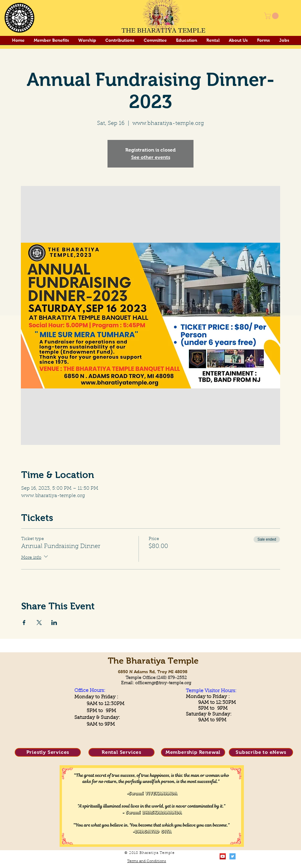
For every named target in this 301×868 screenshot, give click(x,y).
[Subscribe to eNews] (261, 752)
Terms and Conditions (147, 861)
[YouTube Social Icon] (223, 856)
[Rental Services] (121, 752)
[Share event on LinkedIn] (54, 623)
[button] (272, 16)
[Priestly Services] (48, 752)
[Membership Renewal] (193, 752)
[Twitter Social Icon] (233, 856)
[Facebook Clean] (242, 856)
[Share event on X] (39, 623)
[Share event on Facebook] (24, 623)
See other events (151, 157)
